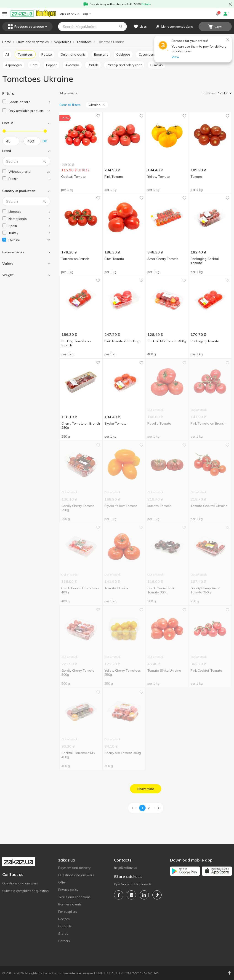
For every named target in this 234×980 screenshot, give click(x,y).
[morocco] (29, 212)
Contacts (65, 926)
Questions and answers (20, 883)
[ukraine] (29, 240)
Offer (62, 882)
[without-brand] (29, 172)
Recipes (64, 919)
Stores (63, 934)
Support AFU (69, 14)
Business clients (70, 904)
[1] (29, 102)
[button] (121, 27)
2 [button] (149, 808)
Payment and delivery (74, 868)
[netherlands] (29, 219)
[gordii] (29, 179)
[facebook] (119, 895)
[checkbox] (4, 101)
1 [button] (142, 808)
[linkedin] (144, 895)
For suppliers (68, 912)
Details (146, 4)
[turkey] (29, 233)
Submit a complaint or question (25, 891)
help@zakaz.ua (126, 868)
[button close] (230, 4)
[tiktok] (157, 895)
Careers (64, 941)
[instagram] (131, 895)
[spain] (29, 226)
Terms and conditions (74, 897)
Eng (87, 14)
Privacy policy (68, 890)
